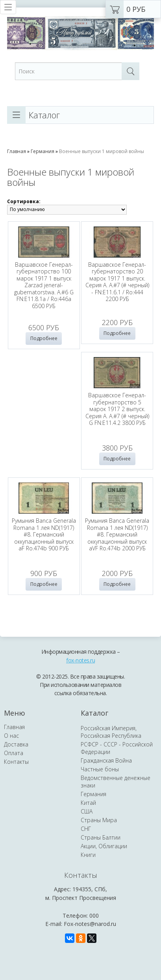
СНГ (86, 854)
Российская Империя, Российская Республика (111, 757)
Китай (88, 828)
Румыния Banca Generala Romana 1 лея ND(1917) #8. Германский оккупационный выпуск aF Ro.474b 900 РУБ (117, 414)
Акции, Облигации (104, 871)
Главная (17, 151)
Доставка (16, 770)
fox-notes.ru (80, 685)
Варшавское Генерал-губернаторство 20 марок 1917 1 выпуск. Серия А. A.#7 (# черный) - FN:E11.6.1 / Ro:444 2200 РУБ (117, 282)
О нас (11, 761)
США (87, 837)
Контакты (16, 787)
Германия (43, 151)
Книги (88, 880)
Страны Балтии (101, 863)
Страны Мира (99, 845)
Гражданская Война (106, 786)
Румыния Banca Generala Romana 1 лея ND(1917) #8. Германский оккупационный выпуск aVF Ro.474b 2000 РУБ (44, 550)
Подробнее (44, 338)
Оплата (14, 778)
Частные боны (100, 794)
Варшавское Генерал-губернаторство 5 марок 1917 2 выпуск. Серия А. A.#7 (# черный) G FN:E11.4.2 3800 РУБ (44, 414)
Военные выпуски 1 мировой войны (102, 151)
